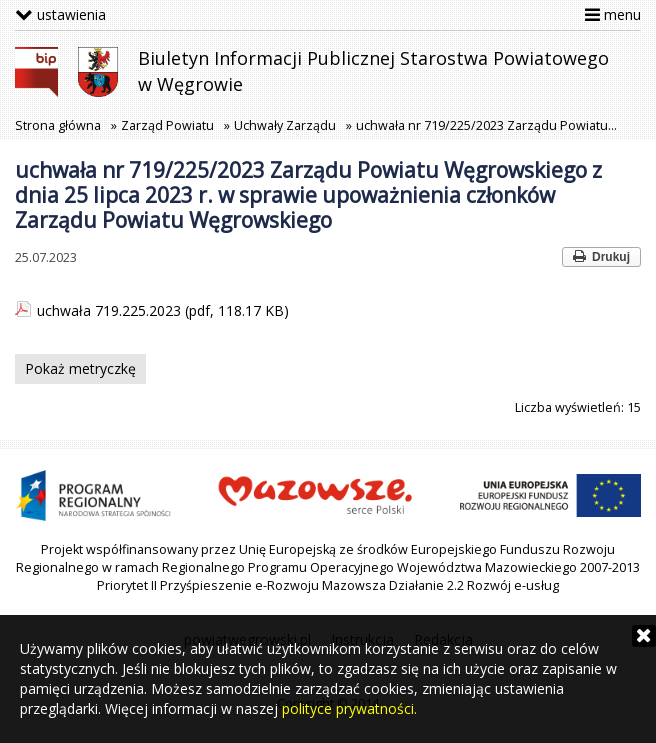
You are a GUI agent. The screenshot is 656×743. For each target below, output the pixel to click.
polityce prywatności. (349, 708)
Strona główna (58, 125)
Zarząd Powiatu (167, 125)
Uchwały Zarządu (285, 125)
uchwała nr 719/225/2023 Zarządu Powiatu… (486, 125)
